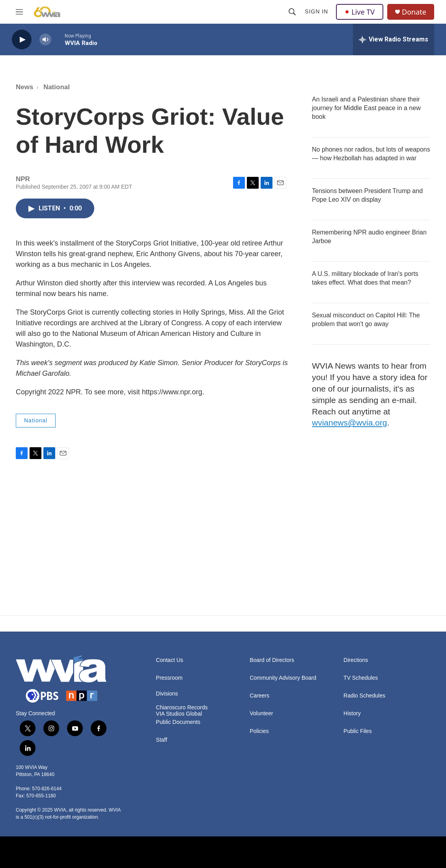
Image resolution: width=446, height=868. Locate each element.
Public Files (358, 731)
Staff (161, 740)
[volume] (45, 40)
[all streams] (394, 39)
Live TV (360, 12)
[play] (22, 40)
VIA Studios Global (179, 714)
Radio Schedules (364, 696)
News (24, 87)
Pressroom (169, 678)
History (352, 713)
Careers (259, 696)
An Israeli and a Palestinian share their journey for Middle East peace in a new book (366, 108)
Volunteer (261, 713)
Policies (259, 731)
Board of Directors (272, 660)
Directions (356, 660)
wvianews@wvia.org (350, 423)
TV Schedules (361, 678)
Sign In (316, 11)
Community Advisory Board (283, 678)
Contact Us (169, 660)
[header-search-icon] (292, 12)
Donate (414, 12)
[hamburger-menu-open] (19, 12)
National (57, 87)
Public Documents (178, 722)
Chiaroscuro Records (182, 708)
